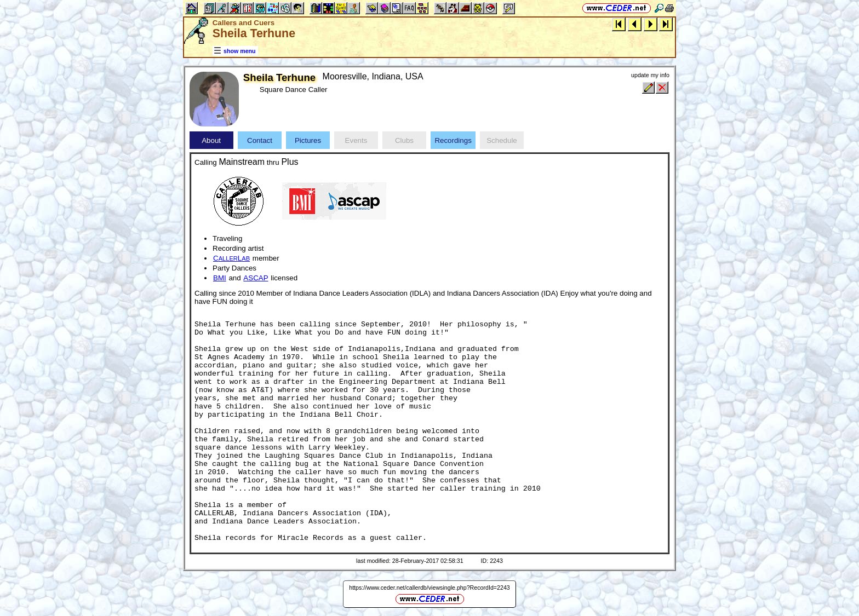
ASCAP (256, 278)
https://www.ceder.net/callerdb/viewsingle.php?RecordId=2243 (429, 588)
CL (231, 258)
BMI (220, 278)
